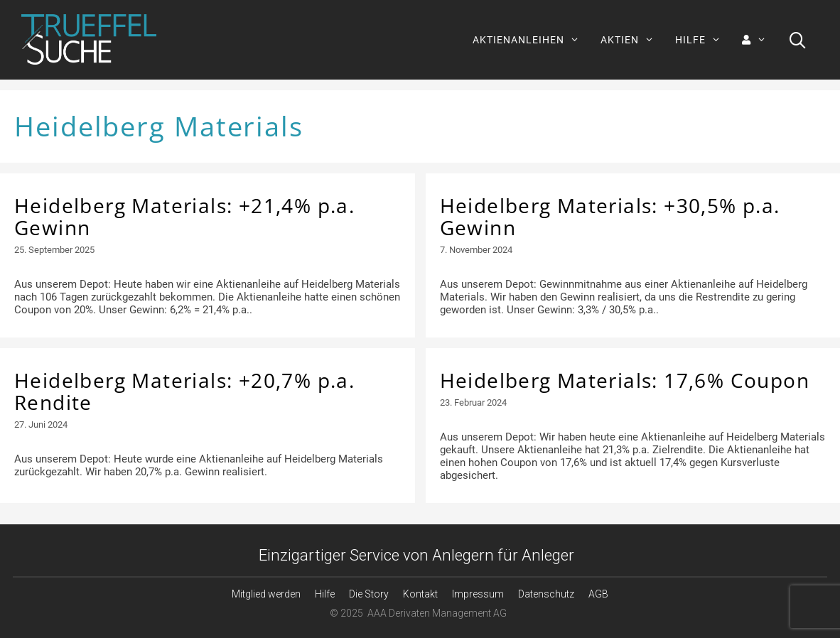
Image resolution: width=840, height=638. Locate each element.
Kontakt (420, 594)
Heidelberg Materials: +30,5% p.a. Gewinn (610, 216)
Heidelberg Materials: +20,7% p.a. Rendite (184, 391)
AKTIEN (632, 40)
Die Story (369, 594)
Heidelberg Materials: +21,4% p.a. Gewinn (184, 216)
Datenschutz (546, 594)
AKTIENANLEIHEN (531, 40)
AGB (598, 594)
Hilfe (325, 594)
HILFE (703, 40)
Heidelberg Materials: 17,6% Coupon (625, 380)
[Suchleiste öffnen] (798, 40)
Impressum (478, 594)
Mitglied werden (266, 594)
